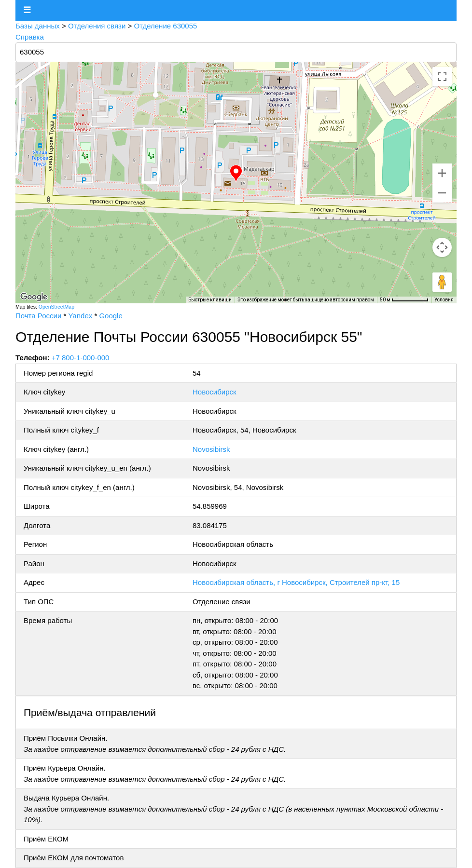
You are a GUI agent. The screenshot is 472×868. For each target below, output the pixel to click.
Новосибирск (215, 392)
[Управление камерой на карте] (442, 247)
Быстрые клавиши (210, 300)
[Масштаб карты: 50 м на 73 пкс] (404, 300)
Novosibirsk (211, 449)
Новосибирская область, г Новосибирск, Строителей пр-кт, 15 (296, 582)
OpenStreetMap (56, 307)
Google (111, 316)
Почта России (38, 316)
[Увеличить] (442, 173)
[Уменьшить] (442, 193)
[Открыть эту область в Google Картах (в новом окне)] (34, 297)
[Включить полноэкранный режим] (442, 77)
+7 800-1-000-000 (81, 358)
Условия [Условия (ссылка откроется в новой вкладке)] (444, 300)
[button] (236, 174)
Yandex (80, 316)
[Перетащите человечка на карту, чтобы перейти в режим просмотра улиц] (442, 282)
